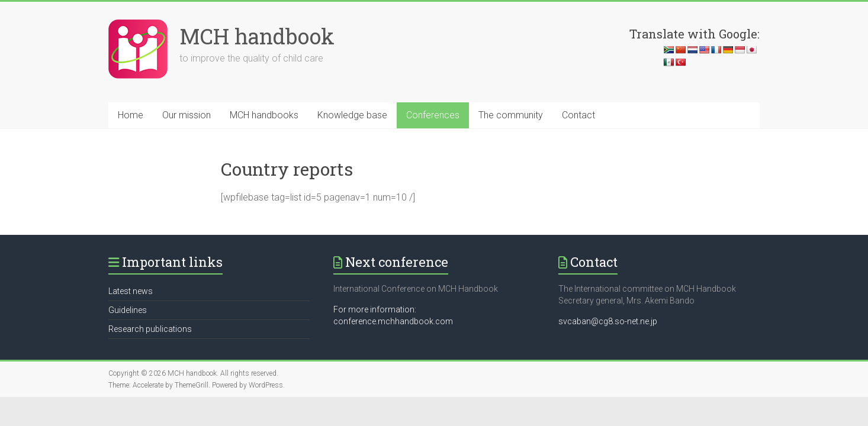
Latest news (131, 291)
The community (511, 115)
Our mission (187, 115)
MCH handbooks (264, 115)
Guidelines (128, 310)
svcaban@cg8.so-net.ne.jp (608, 321)
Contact (578, 115)
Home (131, 115)
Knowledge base (352, 115)
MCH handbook (257, 36)
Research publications (150, 329)
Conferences (433, 115)
